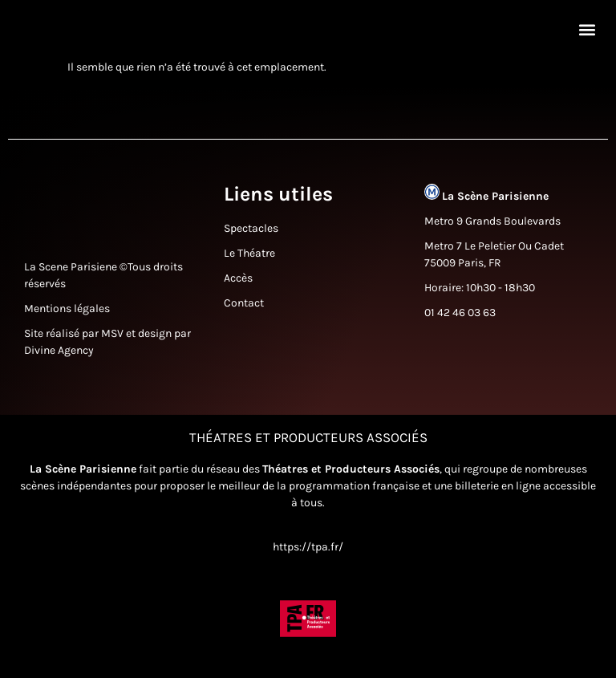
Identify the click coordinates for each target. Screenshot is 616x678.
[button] (587, 32)
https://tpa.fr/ (308, 554)
